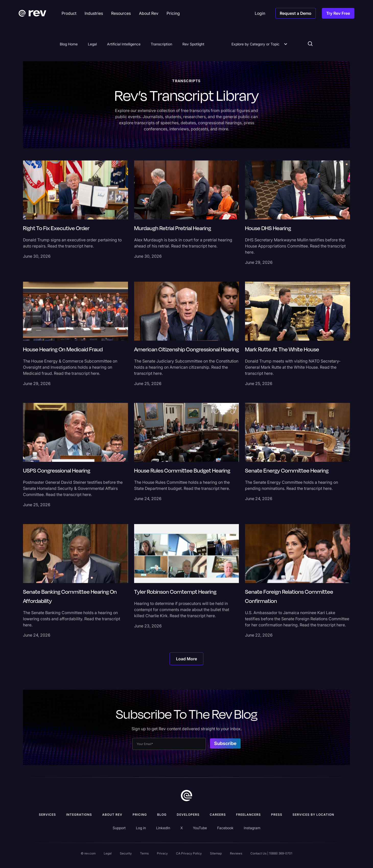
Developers (188, 815)
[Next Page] (186, 659)
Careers (218, 815)
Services (47, 815)
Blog (162, 815)
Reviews (236, 853)
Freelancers (248, 815)
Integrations (79, 815)
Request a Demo (296, 13)
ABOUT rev (112, 815)
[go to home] (186, 796)
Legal (92, 44)
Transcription (161, 44)
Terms (144, 853)
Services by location (313, 815)
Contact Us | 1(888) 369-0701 (271, 853)
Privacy (162, 853)
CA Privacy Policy (189, 853)
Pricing (140, 815)
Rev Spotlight (193, 44)
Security (126, 853)
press (277, 815)
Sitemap (216, 853)
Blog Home (69, 44)
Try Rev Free (338, 13)
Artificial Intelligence (124, 44)
